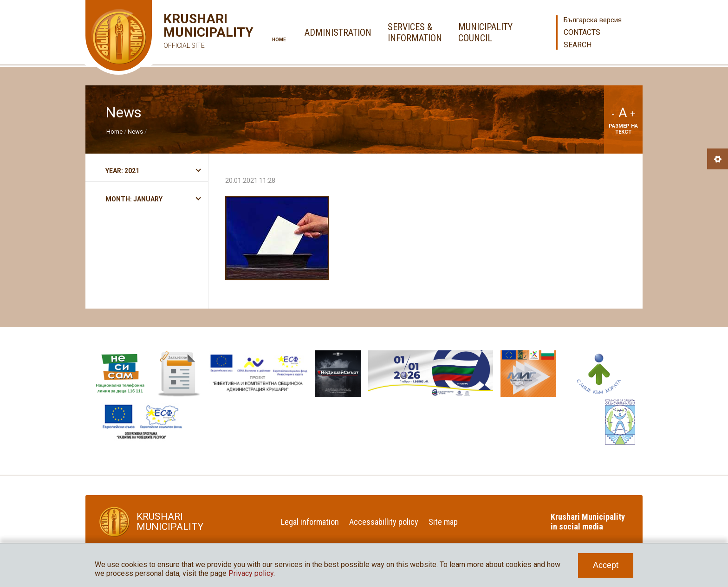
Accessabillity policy (384, 522)
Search (578, 45)
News (135, 132)
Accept (606, 565)
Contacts (582, 32)
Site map (443, 522)
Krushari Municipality (195, 32)
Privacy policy (251, 573)
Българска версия (593, 20)
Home (279, 40)
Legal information (310, 522)
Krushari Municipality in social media (588, 522)
